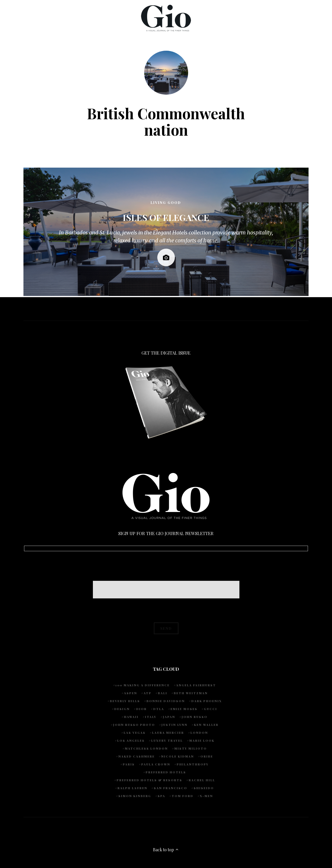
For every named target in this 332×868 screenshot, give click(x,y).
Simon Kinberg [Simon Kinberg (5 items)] (135, 796)
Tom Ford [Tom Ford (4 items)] (183, 796)
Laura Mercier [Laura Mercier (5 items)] (168, 733)
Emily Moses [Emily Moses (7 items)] (184, 709)
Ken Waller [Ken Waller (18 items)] (206, 725)
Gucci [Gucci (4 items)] (211, 709)
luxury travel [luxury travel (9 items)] (167, 741)
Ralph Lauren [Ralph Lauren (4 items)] (132, 788)
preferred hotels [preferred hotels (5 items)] (166, 772)
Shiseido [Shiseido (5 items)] (204, 788)
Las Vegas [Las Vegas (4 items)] (135, 733)
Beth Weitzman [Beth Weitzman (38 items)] (191, 693)
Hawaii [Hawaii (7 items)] (131, 717)
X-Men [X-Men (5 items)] (206, 796)
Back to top (166, 850)
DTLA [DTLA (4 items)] (159, 709)
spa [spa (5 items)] (161, 796)
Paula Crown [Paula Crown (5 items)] (156, 764)
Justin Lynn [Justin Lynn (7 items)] (174, 725)
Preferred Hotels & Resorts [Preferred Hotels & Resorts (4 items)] (149, 780)
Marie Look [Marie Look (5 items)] (202, 741)
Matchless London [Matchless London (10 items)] (146, 748)
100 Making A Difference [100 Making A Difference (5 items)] (143, 685)
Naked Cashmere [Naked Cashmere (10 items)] (137, 756)
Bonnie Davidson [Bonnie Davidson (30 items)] (166, 701)
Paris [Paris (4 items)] (129, 764)
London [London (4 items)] (199, 733)
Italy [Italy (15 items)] (151, 717)
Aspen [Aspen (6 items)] (131, 693)
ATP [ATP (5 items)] (148, 693)
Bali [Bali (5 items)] (163, 693)
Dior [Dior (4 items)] (142, 709)
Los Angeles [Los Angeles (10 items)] (131, 741)
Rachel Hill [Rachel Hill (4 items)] (202, 780)
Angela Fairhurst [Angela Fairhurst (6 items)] (196, 685)
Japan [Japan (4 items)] (169, 717)
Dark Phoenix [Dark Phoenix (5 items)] (207, 701)
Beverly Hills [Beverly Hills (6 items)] (125, 701)
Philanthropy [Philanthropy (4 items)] (193, 764)
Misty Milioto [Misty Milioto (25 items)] (191, 748)
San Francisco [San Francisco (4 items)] (171, 788)
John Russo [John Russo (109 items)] (195, 717)
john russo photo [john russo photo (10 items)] (134, 725)
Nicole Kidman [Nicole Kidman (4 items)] (178, 756)
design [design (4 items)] (122, 709)
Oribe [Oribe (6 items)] (207, 756)
